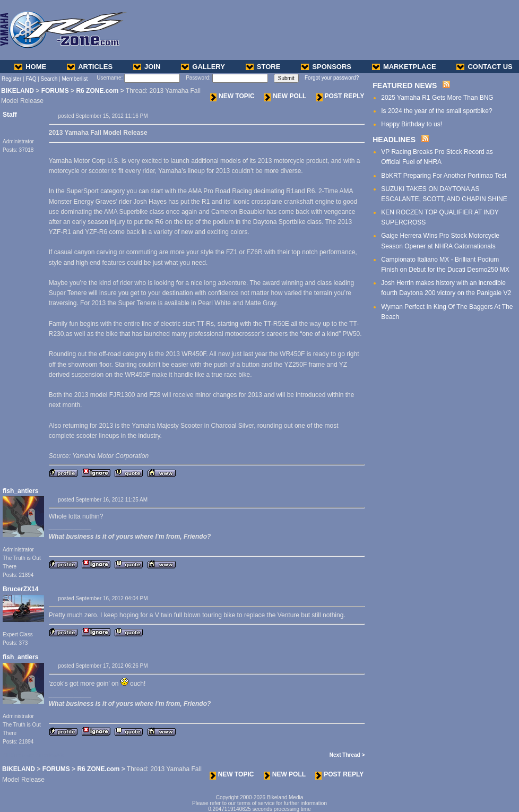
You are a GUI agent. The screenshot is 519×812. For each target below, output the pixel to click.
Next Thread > (347, 755)
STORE (263, 67)
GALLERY (203, 67)
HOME (30, 67)
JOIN (147, 67)
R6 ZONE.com (97, 91)
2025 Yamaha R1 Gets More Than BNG (437, 98)
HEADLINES (394, 140)
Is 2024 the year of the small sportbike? (436, 111)
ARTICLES (90, 67)
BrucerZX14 (20, 589)
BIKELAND (18, 91)
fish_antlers (20, 491)
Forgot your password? (332, 78)
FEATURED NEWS (405, 85)
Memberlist (75, 79)
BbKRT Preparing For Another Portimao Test (444, 176)
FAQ (31, 79)
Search (49, 79)
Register (11, 79)
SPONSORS (326, 67)
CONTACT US (484, 67)
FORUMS (55, 91)
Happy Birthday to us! (412, 124)
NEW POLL (285, 96)
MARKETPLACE (404, 67)
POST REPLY (340, 96)
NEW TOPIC (232, 96)
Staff (10, 115)
